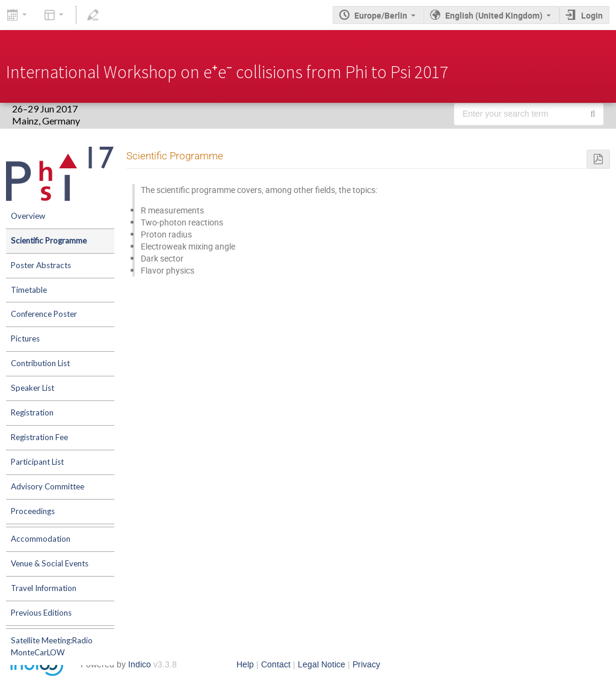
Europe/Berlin (381, 15)
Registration (32, 412)
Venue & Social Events (50, 563)
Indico (140, 665)
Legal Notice (322, 665)
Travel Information (44, 588)
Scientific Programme (49, 240)
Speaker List (32, 388)
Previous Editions (41, 613)
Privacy (366, 665)
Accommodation (41, 539)
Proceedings (33, 511)
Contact (276, 665)
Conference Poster (44, 314)
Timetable (29, 290)
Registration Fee (39, 437)
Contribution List (40, 363)
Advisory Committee (48, 486)
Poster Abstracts (41, 265)
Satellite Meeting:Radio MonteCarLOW (52, 646)
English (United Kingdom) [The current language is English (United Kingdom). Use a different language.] (494, 15)
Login (592, 15)
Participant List (37, 462)
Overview (28, 216)
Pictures (25, 338)
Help (245, 665)
